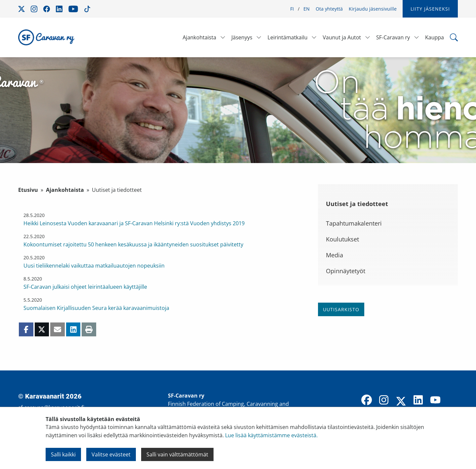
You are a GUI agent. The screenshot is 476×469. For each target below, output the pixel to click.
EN (307, 9)
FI (292, 9)
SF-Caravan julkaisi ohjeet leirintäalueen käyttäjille (85, 287)
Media (335, 255)
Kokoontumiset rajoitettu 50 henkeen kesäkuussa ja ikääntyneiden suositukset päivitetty (133, 244)
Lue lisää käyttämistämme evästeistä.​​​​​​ (271, 435)
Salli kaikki (63, 454)
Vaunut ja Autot (342, 37)
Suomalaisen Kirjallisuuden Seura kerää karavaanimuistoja (96, 308)
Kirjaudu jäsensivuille (373, 9)
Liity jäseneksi (430, 9)
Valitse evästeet (111, 454)
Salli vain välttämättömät (177, 454)
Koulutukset (342, 239)
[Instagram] (384, 401)
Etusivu (28, 190)
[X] (401, 402)
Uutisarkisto (341, 309)
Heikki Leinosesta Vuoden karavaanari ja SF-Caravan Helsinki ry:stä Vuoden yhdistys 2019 (134, 223)
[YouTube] (435, 401)
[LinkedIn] (418, 401)
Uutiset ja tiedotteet (357, 204)
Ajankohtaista (199, 37)
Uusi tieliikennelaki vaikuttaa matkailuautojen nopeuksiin (94, 266)
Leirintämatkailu (287, 37)
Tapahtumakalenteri (354, 223)
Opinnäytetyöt (346, 271)
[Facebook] (367, 401)
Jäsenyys (242, 37)
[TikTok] (453, 401)
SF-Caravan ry (393, 37)
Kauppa (435, 37)
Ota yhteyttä (329, 9)
